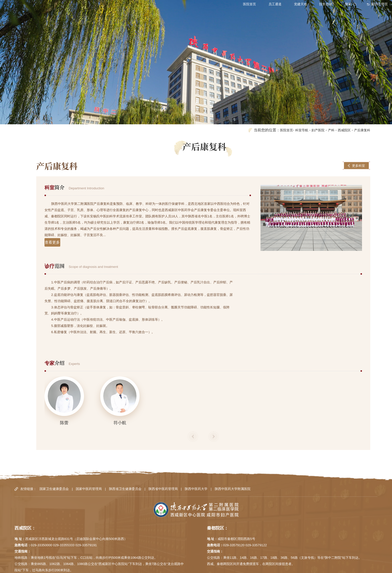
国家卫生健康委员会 (54, 467)
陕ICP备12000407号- (267, 567)
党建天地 (284, 5)
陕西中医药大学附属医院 (233, 467)
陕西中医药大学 (196, 467)
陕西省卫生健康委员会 (125, 467)
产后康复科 (361, 108)
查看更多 (53, 220)
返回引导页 (363, 5)
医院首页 (231, 5)
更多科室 (356, 143)
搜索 (336, 5)
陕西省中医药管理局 (163, 467)
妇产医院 (311, 108)
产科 (326, 108)
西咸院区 (341, 108)
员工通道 (258, 5)
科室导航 (293, 108)
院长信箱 (310, 5)
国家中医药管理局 (89, 467)
